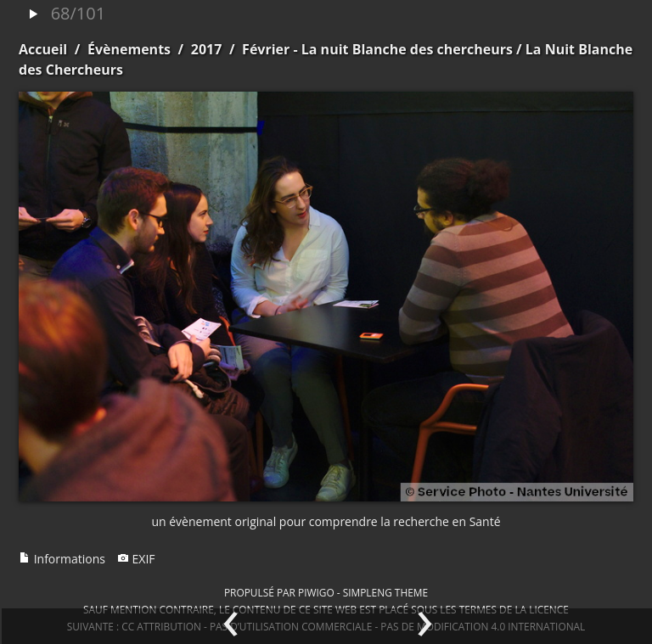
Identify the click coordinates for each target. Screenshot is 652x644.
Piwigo (316, 592)
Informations (62, 559)
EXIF (136, 559)
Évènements (129, 49)
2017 (207, 49)
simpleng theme (385, 592)
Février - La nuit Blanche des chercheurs (377, 49)
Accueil (43, 49)
